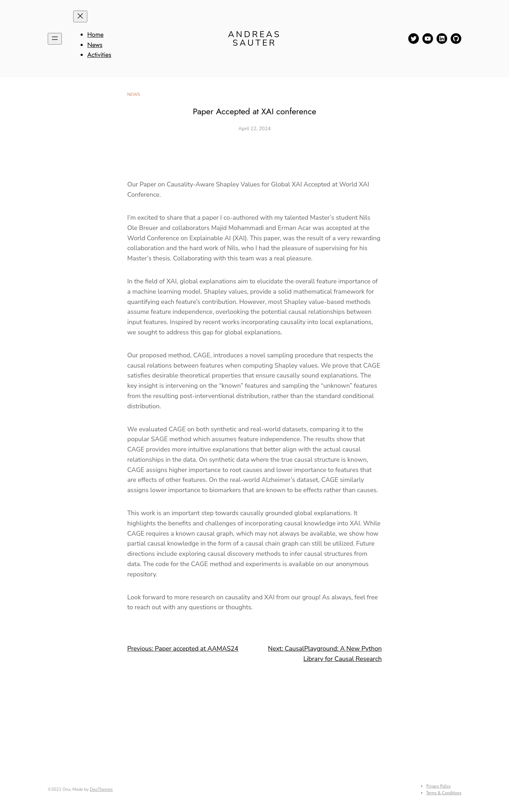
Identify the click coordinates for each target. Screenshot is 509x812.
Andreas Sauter (255, 39)
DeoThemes (101, 789)
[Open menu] (55, 39)
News (134, 94)
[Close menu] (80, 16)
